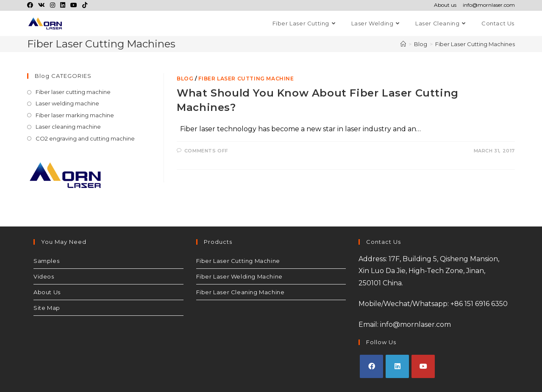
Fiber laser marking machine (75, 115)
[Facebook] (371, 366)
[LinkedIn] (397, 366)
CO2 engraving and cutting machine (85, 138)
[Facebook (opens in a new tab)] (31, 5)
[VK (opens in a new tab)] (42, 5)
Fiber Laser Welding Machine (239, 276)
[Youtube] (423, 366)
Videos (44, 276)
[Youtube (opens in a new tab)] (74, 5)
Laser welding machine (67, 103)
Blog (185, 79)
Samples (46, 261)
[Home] (403, 44)
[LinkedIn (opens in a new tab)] (63, 5)
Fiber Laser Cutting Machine (238, 261)
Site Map (47, 308)
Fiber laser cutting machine (246, 79)
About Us (47, 292)
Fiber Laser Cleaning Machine (240, 292)
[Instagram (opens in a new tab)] (53, 5)
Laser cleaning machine (68, 127)
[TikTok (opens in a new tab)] (85, 5)
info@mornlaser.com (489, 5)
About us (445, 5)
